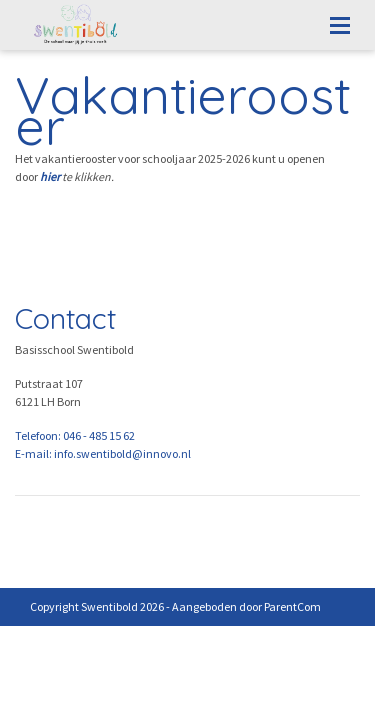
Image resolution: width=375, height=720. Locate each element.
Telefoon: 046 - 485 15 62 (75, 435)
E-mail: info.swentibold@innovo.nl (103, 453)
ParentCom (292, 606)
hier (50, 176)
